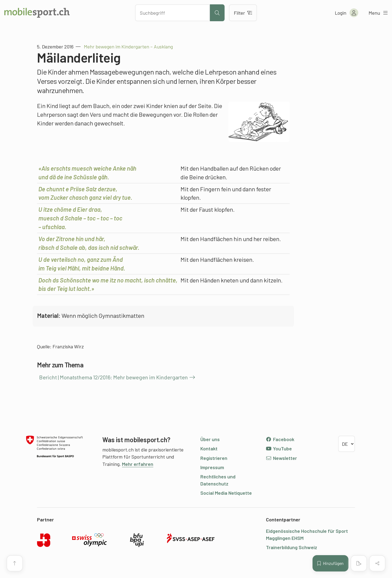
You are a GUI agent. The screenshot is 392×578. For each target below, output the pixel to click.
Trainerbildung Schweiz (292, 547)
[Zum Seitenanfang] (15, 563)
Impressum (212, 467)
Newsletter (281, 458)
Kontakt (209, 448)
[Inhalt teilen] (377, 563)
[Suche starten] (217, 13)
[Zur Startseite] (37, 13)
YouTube (279, 448)
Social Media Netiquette (226, 493)
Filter (243, 13)
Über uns (210, 439)
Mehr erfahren (138, 464)
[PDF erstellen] (359, 563)
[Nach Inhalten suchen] (172, 13)
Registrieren (214, 458)
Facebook (280, 439)
